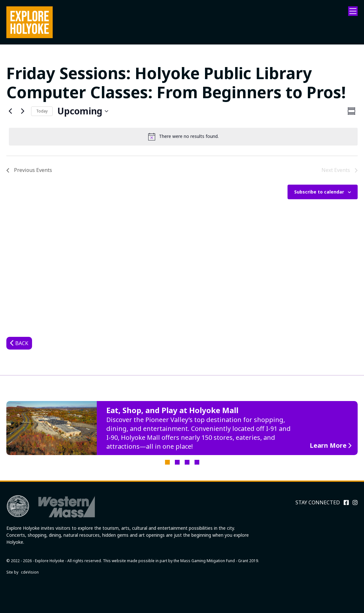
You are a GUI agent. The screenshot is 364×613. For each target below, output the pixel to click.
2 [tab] (177, 462)
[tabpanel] (182, 428)
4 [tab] (197, 462)
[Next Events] (23, 111)
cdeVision (30, 572)
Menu (353, 11)
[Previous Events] (10, 111)
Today (42, 111)
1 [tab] (167, 462)
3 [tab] (187, 462)
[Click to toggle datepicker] (83, 111)
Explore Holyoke (30, 22)
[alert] (183, 137)
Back (22, 343)
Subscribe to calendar (319, 192)
